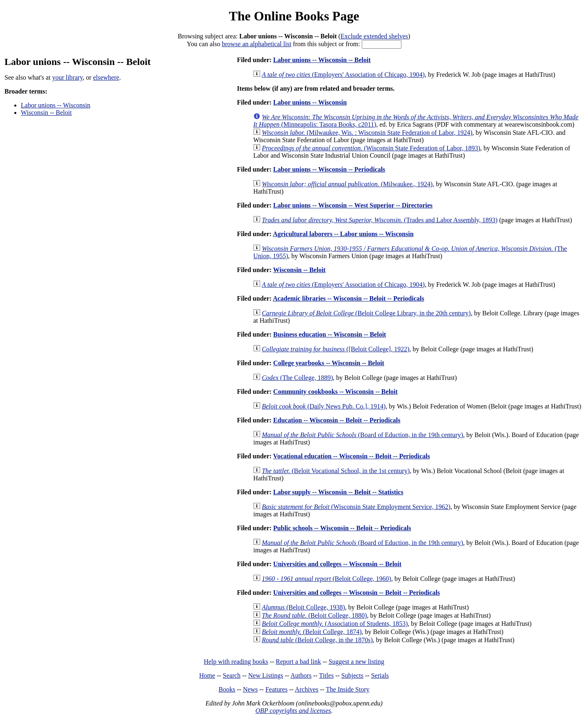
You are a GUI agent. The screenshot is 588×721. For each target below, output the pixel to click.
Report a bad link (298, 662)
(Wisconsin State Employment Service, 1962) (356, 507)
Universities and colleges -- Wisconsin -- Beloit (337, 564)
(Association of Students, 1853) (335, 624)
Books (227, 689)
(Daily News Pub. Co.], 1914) (324, 406)
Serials (380, 675)
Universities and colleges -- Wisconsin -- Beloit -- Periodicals (356, 593)
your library (68, 77)
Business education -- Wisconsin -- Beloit (330, 334)
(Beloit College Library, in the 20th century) (366, 313)
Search (232, 675)
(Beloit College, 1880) (314, 615)
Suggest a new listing (356, 662)
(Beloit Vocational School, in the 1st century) (336, 471)
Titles (326, 675)
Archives (307, 689)
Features (276, 689)
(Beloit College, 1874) (312, 632)
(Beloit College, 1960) (326, 579)
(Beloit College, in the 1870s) (317, 640)
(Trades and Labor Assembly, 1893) (380, 220)
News (250, 689)
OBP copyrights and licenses (293, 711)
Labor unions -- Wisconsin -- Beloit (322, 60)
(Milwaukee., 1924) (347, 184)
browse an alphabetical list (256, 44)
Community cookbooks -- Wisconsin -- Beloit (335, 392)
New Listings (266, 675)
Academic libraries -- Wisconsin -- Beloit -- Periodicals (348, 298)
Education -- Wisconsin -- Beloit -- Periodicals (337, 420)
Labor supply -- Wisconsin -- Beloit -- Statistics (338, 492)
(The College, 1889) (297, 378)
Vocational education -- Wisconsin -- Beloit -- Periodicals (352, 456)
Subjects (352, 675)
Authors (301, 675)
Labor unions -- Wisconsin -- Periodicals (329, 169)
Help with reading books (236, 662)
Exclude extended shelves (374, 36)
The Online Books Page (294, 16)
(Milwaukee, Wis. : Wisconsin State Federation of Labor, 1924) (367, 133)
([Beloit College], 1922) (335, 349)
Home (207, 675)
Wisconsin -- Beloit (46, 113)
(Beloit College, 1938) (303, 607)
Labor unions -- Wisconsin (56, 105)
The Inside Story (348, 689)
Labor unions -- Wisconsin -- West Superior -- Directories (353, 205)
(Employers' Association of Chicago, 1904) (343, 75)
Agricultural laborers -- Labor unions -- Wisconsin (343, 234)
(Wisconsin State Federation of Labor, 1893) (371, 148)
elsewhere (106, 77)
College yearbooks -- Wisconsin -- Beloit (329, 363)
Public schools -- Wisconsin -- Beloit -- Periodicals (342, 528)
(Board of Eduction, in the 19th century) (362, 435)
